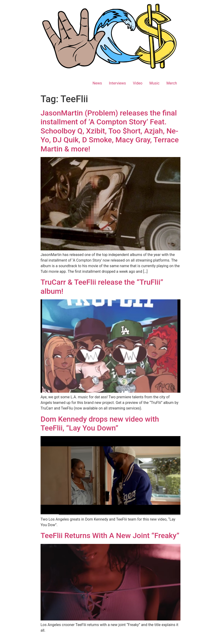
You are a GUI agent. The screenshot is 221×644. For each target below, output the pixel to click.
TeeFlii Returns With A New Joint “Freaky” (110, 535)
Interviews (117, 83)
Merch (172, 83)
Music (154, 83)
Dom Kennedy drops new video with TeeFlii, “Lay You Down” (100, 423)
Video (138, 83)
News (97, 83)
